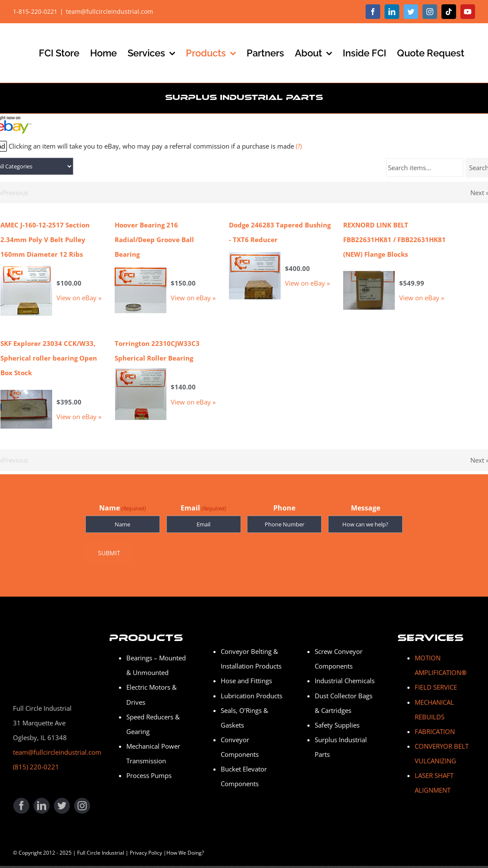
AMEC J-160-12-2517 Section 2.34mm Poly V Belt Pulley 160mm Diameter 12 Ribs (45, 240)
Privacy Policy (146, 848)
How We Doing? (185, 848)
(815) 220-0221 (36, 762)
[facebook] (21, 801)
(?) (299, 146)
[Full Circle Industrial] (45, 621)
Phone (284, 508)
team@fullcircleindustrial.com (109, 11)
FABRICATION (435, 727)
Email (203, 509)
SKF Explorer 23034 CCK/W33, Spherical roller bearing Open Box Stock (49, 358)
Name (123, 509)
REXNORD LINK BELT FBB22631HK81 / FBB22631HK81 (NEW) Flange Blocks (394, 240)
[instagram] (82, 801)
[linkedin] (42, 801)
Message (366, 508)
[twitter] (62, 801)
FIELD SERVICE (436, 683)
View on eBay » (79, 298)
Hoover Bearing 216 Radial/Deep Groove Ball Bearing (154, 240)
